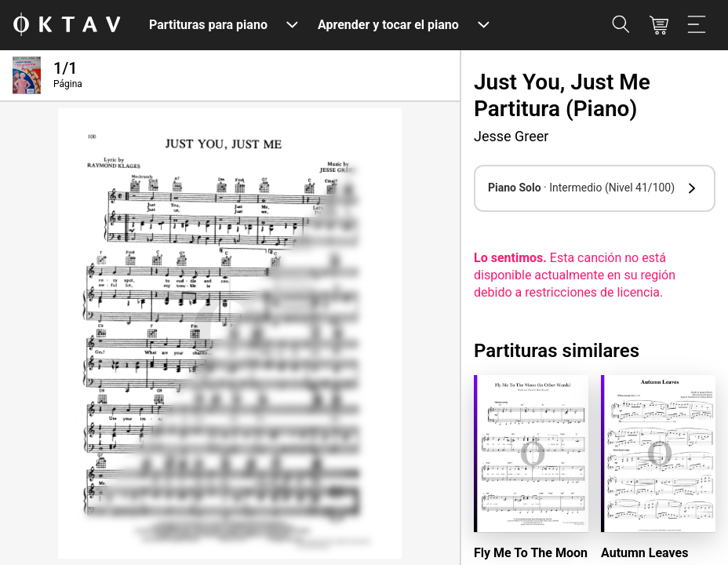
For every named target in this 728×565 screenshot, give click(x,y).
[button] (595, 188)
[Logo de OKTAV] (67, 26)
